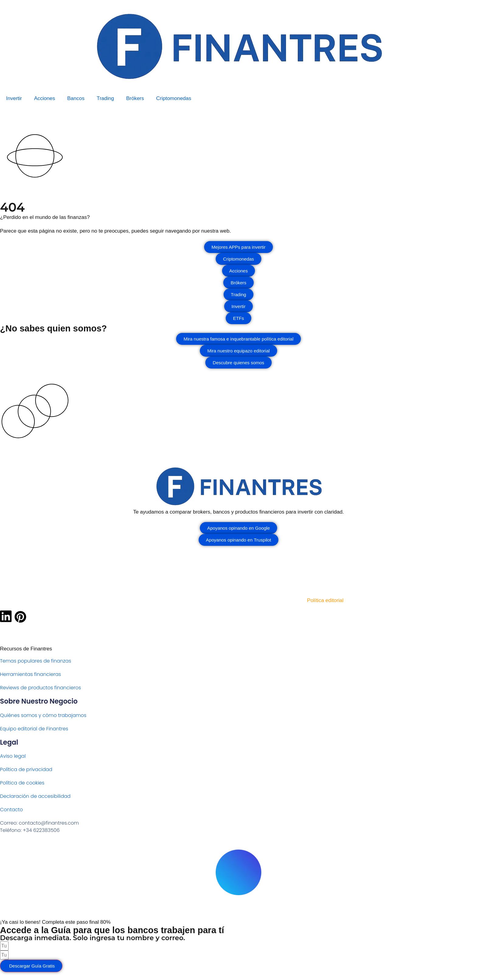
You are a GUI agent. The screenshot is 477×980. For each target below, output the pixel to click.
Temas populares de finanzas (36, 661)
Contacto (11, 810)
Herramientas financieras (30, 674)
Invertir (14, 98)
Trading (105, 98)
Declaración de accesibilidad (35, 796)
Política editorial (325, 600)
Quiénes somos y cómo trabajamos (43, 715)
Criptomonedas (174, 98)
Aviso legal (13, 756)
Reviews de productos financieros (40, 688)
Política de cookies (22, 783)
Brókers (135, 98)
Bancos (76, 98)
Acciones (45, 98)
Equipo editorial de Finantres (34, 729)
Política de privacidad (26, 769)
